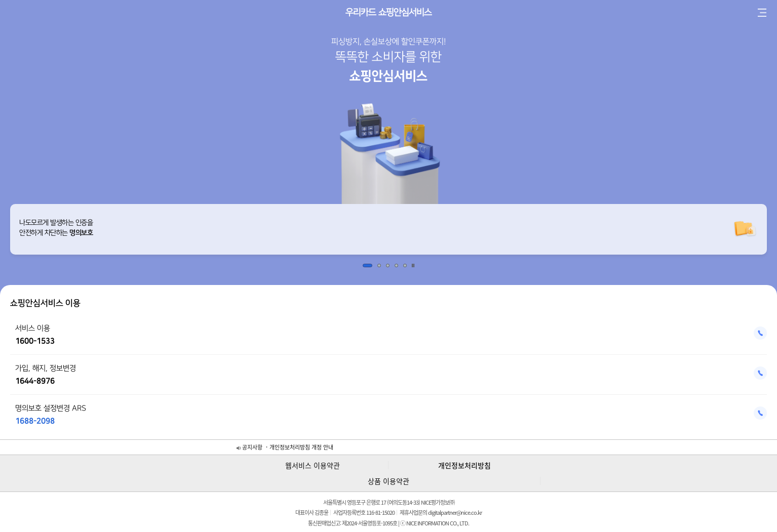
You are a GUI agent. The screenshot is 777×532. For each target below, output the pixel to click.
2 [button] (379, 265)
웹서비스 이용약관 (313, 465)
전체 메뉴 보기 (762, 13)
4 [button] (396, 265)
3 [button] (388, 265)
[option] (388, 229)
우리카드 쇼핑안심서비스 (388, 13)
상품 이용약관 (388, 481)
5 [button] (405, 265)
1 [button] (367, 265)
